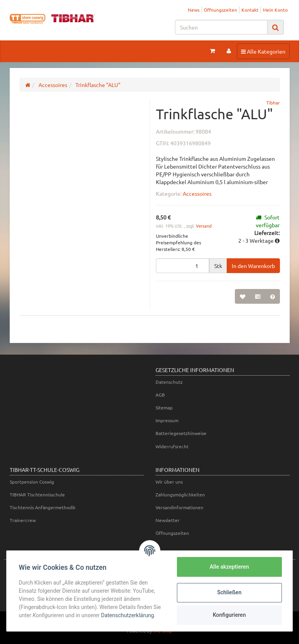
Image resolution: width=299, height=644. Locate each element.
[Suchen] (221, 27)
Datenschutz (169, 382)
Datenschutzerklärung (128, 615)
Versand (204, 226)
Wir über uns (169, 482)
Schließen (229, 592)
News (194, 10)
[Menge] (183, 266)
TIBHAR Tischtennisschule (37, 494)
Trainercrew (23, 520)
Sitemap (164, 407)
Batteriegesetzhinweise (181, 433)
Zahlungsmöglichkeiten (180, 494)
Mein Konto (275, 10)
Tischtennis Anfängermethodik (43, 507)
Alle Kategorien (263, 51)
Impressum (167, 420)
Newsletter (168, 520)
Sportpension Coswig (32, 482)
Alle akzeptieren (229, 567)
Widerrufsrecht (172, 446)
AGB (160, 395)
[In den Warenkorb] (253, 266)
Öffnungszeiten (220, 10)
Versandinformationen (179, 507)
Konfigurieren (229, 615)
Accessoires (197, 193)
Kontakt (250, 10)
